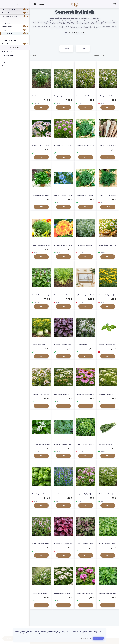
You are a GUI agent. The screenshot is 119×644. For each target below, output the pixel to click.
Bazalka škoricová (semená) (86, 544)
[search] (115, 4)
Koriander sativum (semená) (108, 494)
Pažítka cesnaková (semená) (41, 96)
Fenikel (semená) (38, 345)
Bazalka (66, 48)
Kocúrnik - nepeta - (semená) (64, 444)
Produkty (40, 4)
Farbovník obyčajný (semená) (108, 295)
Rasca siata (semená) (62, 394)
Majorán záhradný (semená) (41, 593)
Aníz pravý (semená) (106, 394)
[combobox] (108, 56)
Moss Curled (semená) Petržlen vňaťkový (41, 195)
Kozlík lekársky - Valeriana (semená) (41, 146)
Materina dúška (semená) (41, 394)
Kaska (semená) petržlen (108, 146)
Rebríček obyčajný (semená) (64, 593)
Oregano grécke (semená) (64, 96)
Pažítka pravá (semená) (63, 146)
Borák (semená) (82, 345)
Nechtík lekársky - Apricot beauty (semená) (64, 245)
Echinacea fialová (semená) (86, 394)
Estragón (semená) (106, 444)
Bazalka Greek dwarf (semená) (86, 444)
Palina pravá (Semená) (84, 245)
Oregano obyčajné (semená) (86, 494)
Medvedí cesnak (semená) (41, 444)
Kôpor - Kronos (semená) (108, 195)
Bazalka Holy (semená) (40, 295)
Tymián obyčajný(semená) (41, 544)
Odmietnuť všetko (85, 638)
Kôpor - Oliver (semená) (85, 146)
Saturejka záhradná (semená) (86, 96)
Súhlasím (98, 638)
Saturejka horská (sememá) (108, 96)
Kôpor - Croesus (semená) (86, 195)
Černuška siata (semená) (63, 195)
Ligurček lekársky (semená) (108, 593)
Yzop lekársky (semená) (63, 494)
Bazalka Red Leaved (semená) (64, 544)
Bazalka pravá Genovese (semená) (41, 494)
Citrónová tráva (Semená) (63, 295)
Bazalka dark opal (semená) (64, 345)
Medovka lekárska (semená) (108, 345)
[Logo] (75, 4)
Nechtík (83, 48)
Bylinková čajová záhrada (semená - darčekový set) (86, 295)
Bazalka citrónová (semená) (108, 544)
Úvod (66, 33)
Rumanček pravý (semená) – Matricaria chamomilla (108, 245)
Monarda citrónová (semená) (86, 593)
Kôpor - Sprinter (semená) (41, 245)
